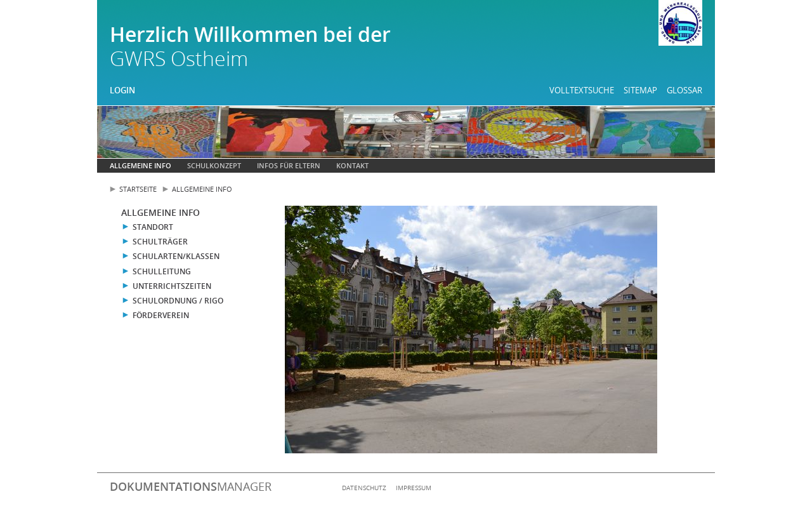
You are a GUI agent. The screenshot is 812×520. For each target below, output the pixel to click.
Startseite (138, 189)
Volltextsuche (582, 90)
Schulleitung (162, 271)
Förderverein (161, 315)
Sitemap (640, 90)
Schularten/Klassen (176, 256)
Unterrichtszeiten (172, 286)
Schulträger (160, 242)
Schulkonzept (214, 165)
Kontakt (352, 165)
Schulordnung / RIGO (178, 301)
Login (122, 90)
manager (191, 486)
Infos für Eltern (289, 165)
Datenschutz (364, 488)
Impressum (414, 488)
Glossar (684, 90)
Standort (153, 227)
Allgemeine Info (141, 165)
